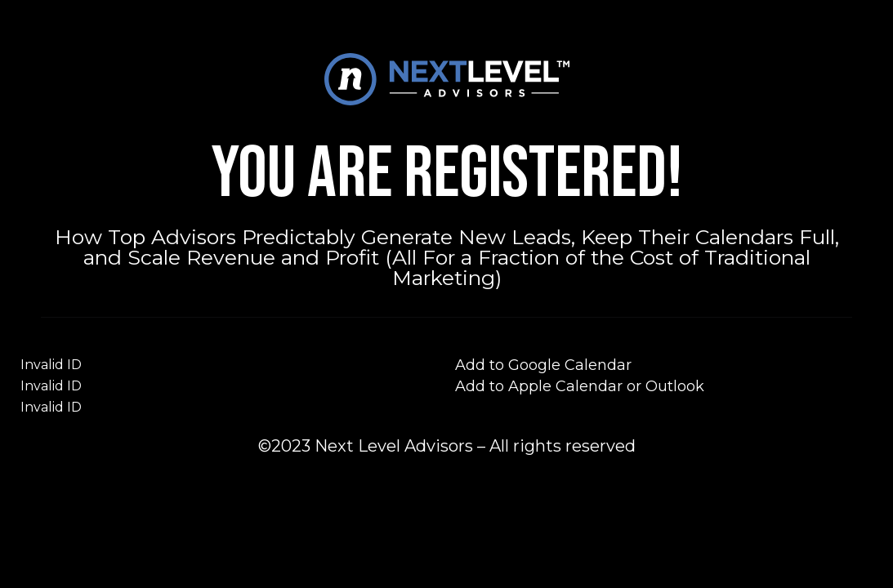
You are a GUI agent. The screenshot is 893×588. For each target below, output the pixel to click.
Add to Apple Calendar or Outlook (580, 386)
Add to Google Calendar (543, 365)
